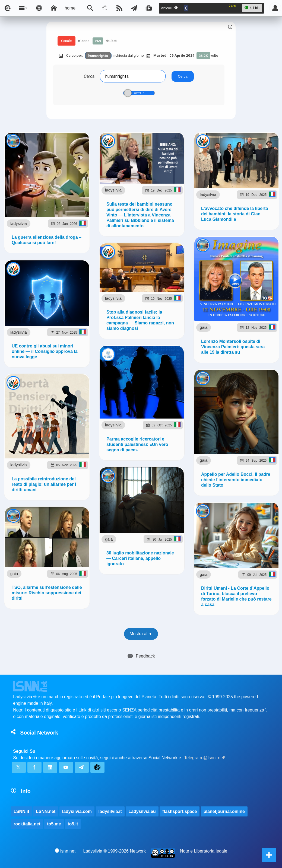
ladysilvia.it (110, 811)
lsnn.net (65, 851)
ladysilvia (19, 223)
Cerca (89, 76)
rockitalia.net (27, 824)
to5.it (73, 824)
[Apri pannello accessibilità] (39, 8)
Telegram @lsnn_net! (205, 758)
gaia (204, 323)
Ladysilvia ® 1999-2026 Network (115, 851)
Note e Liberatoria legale (204, 851)
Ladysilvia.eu (142, 811)
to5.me (54, 824)
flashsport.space (180, 811)
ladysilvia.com (77, 811)
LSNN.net (46, 811)
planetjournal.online (224, 811)
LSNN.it (21, 811)
